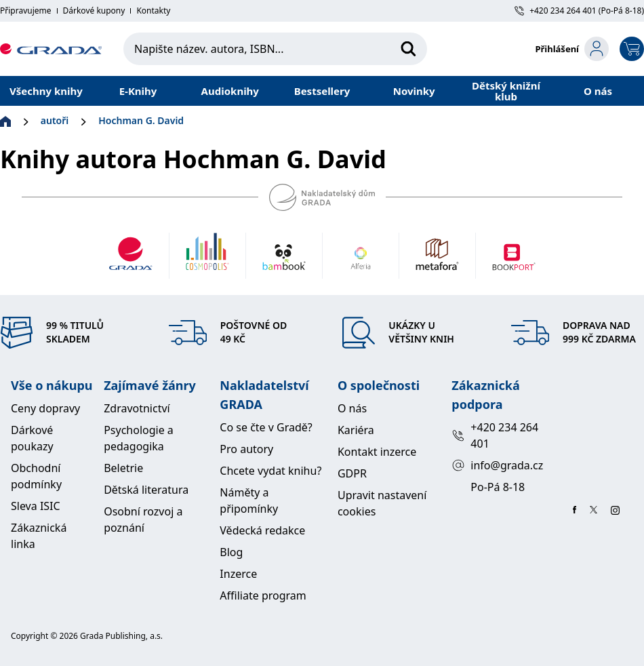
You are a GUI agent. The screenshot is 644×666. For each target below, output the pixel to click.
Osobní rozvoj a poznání (143, 520)
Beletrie (123, 468)
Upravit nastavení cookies (382, 503)
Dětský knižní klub (506, 91)
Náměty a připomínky (249, 501)
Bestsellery (322, 91)
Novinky (414, 91)
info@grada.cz (497, 465)
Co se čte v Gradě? (266, 427)
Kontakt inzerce (377, 452)
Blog (231, 552)
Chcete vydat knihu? (270, 471)
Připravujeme (26, 11)
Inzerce (238, 574)
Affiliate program (263, 595)
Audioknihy (230, 91)
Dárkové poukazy (32, 438)
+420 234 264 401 (495, 435)
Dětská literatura (146, 490)
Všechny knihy (46, 91)
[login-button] (572, 49)
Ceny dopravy (45, 408)
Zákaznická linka (39, 536)
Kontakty (153, 11)
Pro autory (246, 449)
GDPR (352, 473)
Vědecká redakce (262, 530)
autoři (55, 120)
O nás (598, 91)
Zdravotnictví (137, 408)
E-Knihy (138, 91)
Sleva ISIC (36, 506)
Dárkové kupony (94, 11)
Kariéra (356, 430)
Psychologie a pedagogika (139, 438)
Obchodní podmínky (36, 476)
